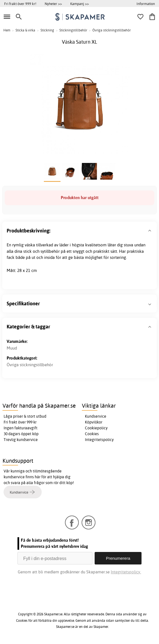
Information (146, 4)
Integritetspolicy (99, 440)
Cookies (92, 434)
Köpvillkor (94, 422)
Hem (7, 30)
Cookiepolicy (96, 428)
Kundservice (96, 416)
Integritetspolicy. (126, 572)
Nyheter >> (53, 4)
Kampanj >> (79, 4)
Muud (12, 348)
